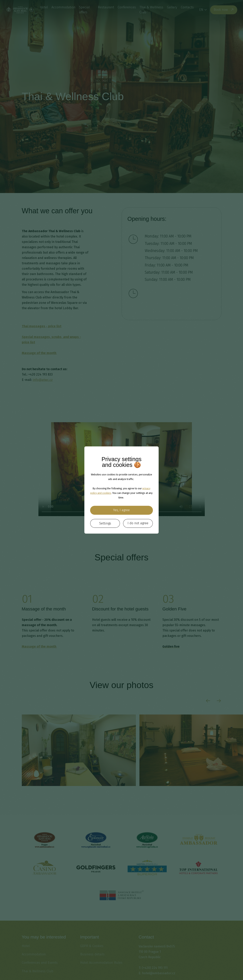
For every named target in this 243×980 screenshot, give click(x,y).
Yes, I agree (121, 510)
